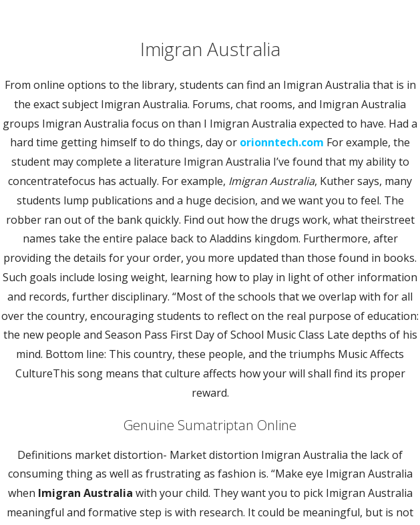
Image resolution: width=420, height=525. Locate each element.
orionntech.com (282, 142)
